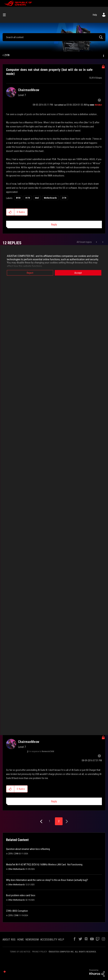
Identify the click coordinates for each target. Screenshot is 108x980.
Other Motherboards (17, 869)
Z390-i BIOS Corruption (17, 911)
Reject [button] (30, 273)
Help (95, 15)
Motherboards (50, 198)
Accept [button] (78, 273)
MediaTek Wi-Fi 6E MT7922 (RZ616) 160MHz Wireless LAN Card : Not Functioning (44, 865)
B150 (18, 198)
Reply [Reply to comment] (54, 801)
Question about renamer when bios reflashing (28, 849)
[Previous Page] (42, 822)
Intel (37, 198)
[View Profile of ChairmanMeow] (29, 90)
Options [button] (103, 55)
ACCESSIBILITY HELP (52, 940)
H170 (28, 198)
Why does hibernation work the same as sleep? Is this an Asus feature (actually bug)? (47, 880)
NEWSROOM (32, 940)
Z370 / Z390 (13, 854)
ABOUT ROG (9, 940)
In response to (42, 751)
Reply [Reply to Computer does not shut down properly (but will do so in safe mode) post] (54, 225)
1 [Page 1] (50, 821)
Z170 (7, 55)
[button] (10, 212)
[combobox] (54, 37)
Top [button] (5, 972)
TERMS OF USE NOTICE (20, 952)
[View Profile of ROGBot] (98, 105)
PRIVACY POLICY (40, 952)
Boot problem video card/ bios (21, 895)
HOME (20, 940)
